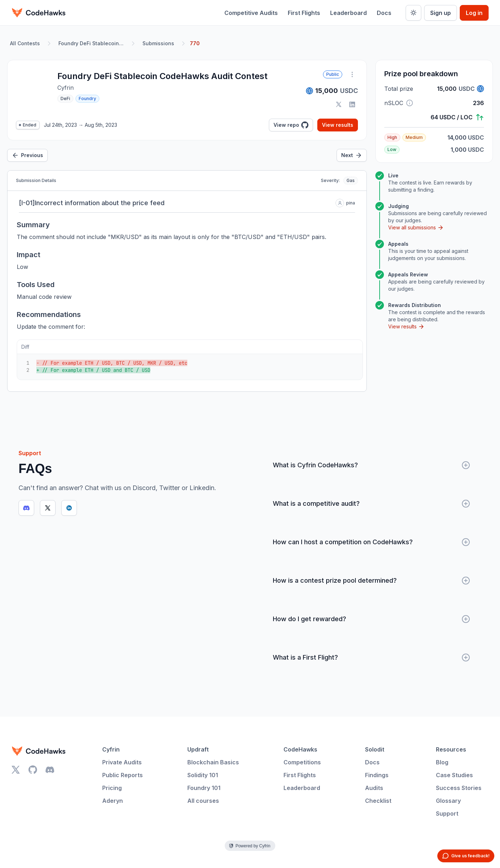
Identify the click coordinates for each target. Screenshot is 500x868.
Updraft (198, 749)
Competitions (302, 762)
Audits (374, 788)
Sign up (441, 13)
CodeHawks (300, 749)
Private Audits (122, 762)
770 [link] (195, 43)
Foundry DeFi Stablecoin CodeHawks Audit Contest (93, 43)
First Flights (304, 13)
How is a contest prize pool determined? (371, 581)
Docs (384, 13)
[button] (410, 103)
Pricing (112, 788)
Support (447, 814)
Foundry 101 (204, 788)
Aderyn (113, 801)
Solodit (375, 749)
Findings (377, 775)
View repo (291, 125)
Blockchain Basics (213, 762)
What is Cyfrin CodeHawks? (371, 465)
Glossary (448, 801)
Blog (442, 762)
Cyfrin (111, 749)
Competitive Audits (251, 13)
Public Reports (123, 775)
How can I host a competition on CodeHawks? (371, 542)
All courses (203, 801)
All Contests (25, 43)
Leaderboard (348, 13)
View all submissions (416, 228)
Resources (451, 749)
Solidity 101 (203, 775)
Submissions (158, 43)
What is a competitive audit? (371, 504)
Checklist (378, 801)
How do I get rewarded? (371, 619)
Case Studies (454, 775)
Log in (474, 13)
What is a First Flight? (371, 658)
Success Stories (459, 788)
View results (338, 125)
